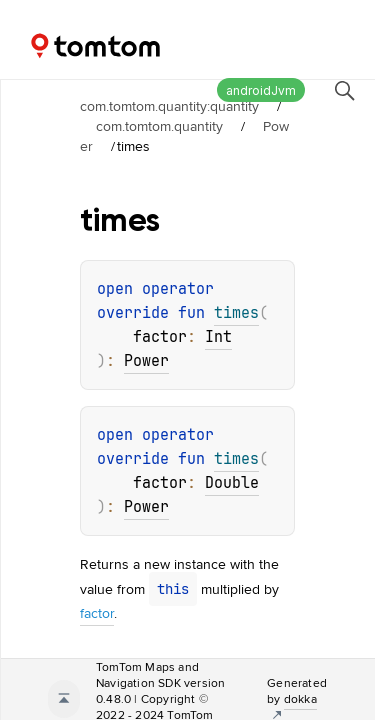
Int (218, 337)
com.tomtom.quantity (159, 126)
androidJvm (261, 90)
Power (146, 361)
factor (97, 613)
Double (232, 483)
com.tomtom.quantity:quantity (169, 106)
